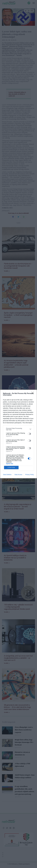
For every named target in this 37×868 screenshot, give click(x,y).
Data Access (18, 475)
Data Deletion (7, 475)
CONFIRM (11, 468)
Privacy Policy (30, 475)
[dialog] (18, 434)
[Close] (33, 394)
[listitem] (18, 429)
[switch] (29, 434)
